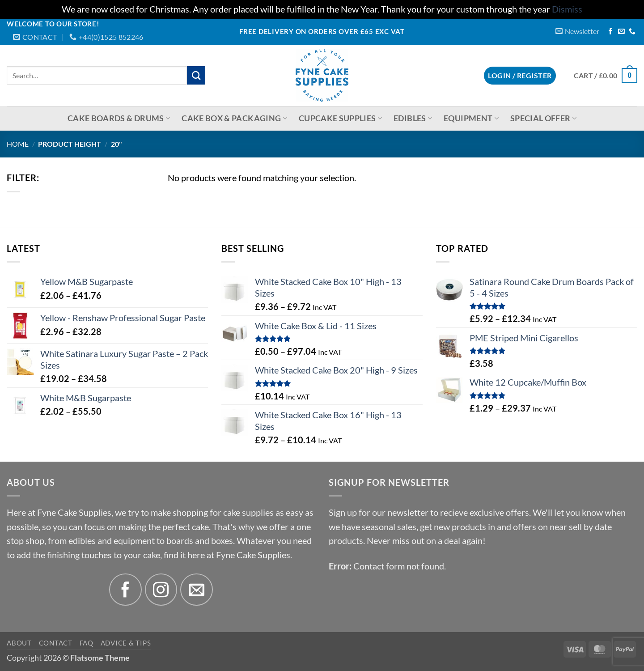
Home (18, 144)
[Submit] (196, 75)
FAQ (87, 643)
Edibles (413, 118)
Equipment (471, 118)
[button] (577, 31)
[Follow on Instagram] (161, 590)
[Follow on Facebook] (611, 32)
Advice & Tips (126, 643)
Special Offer (543, 118)
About (19, 643)
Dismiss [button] (567, 9)
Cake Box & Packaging (234, 118)
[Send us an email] (621, 32)
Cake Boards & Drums (119, 118)
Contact (56, 643)
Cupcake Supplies (340, 118)
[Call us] (632, 32)
